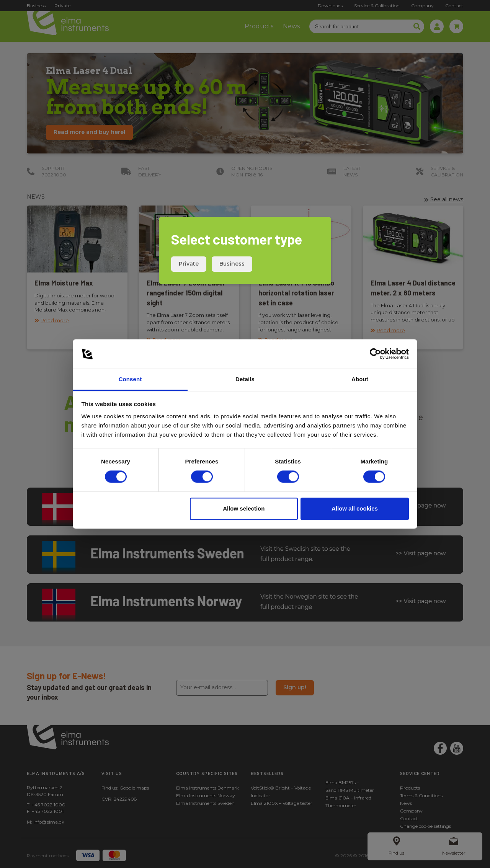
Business (232, 264)
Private (189, 264)
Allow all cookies (355, 508)
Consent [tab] (130, 379)
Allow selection (244, 508)
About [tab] (360, 379)
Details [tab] (245, 379)
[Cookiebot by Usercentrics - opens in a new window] (375, 354)
